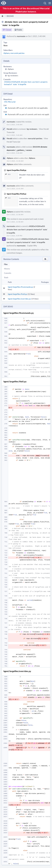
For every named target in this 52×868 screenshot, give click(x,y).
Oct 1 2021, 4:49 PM (14, 236)
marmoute (21, 36)
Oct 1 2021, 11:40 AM (15, 161)
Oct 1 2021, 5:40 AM (14, 124)
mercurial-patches (17, 53)
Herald (9, 129)
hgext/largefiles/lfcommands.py (21, 287)
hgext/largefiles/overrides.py (19, 299)
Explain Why (32, 246)
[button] (50, 3)
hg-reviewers (13, 76)
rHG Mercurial (10, 102)
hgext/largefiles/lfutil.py (18, 294)
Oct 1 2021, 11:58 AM (15, 214)
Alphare (7, 53)
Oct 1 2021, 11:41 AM (15, 188)
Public (20, 30)
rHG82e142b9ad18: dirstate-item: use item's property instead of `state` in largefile (26, 83)
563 (8, 174)
